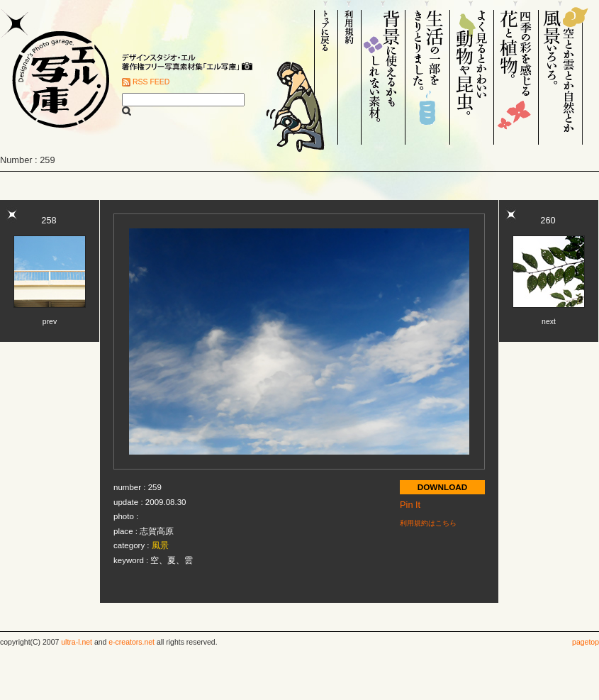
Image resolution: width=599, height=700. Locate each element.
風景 (160, 545)
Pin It (410, 505)
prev (50, 322)
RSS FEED (151, 82)
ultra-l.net (77, 642)
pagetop (586, 642)
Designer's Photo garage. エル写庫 (57, 72)
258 (49, 220)
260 (548, 220)
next (549, 322)
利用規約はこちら (428, 523)
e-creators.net (131, 642)
